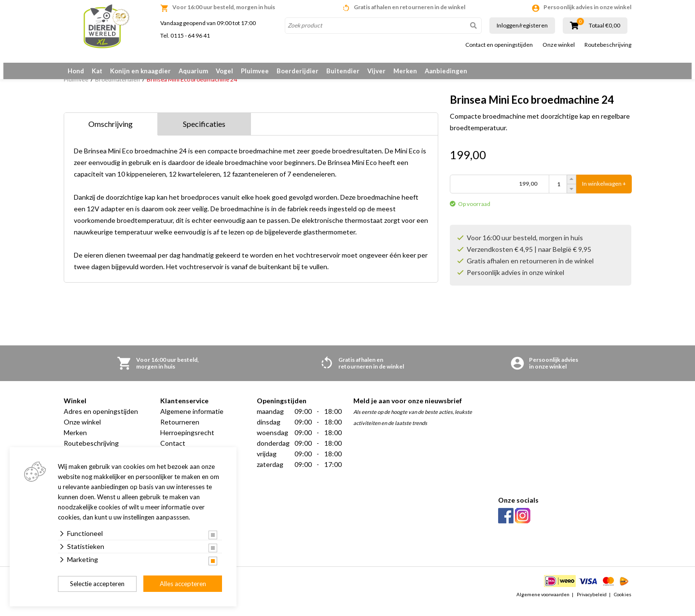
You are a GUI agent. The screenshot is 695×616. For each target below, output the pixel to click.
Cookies (623, 603)
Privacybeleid (592, 603)
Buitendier (343, 71)
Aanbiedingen (446, 71)
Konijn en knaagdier (140, 71)
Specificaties (204, 133)
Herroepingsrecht (187, 442)
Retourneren (180, 431)
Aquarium (193, 71)
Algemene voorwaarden (543, 603)
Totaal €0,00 (605, 26)
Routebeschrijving (608, 45)
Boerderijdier (298, 71)
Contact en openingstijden (499, 45)
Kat (97, 71)
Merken (405, 71)
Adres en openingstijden (101, 420)
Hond (76, 71)
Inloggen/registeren (522, 25)
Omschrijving (111, 133)
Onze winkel (559, 45)
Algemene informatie (192, 420)
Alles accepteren (183, 584)
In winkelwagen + (604, 189)
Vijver (376, 71)
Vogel (224, 71)
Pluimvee (255, 71)
